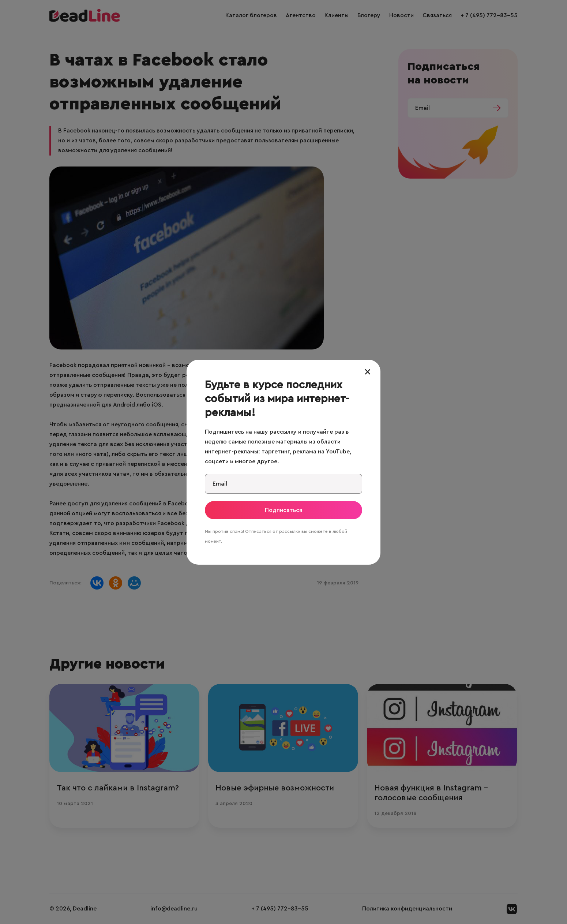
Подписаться (283, 510)
